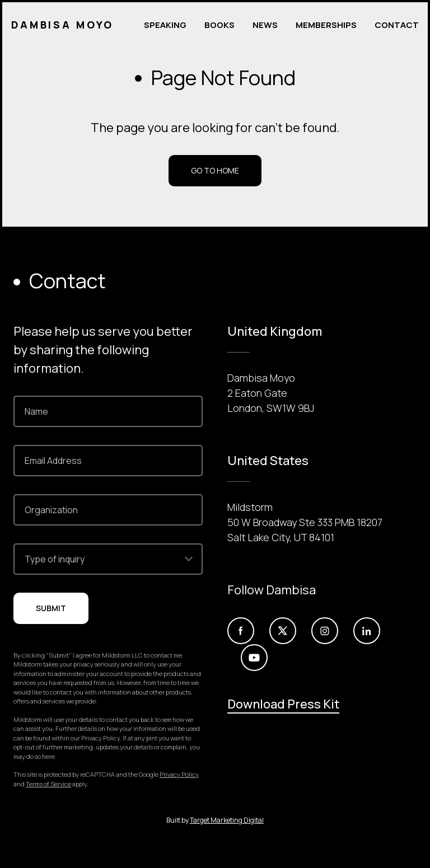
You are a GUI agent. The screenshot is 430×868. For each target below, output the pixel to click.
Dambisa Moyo (63, 25)
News (265, 25)
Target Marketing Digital (227, 820)
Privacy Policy (179, 774)
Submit (51, 608)
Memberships (326, 25)
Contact (397, 25)
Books (219, 25)
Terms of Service (48, 784)
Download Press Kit (283, 704)
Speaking (165, 25)
